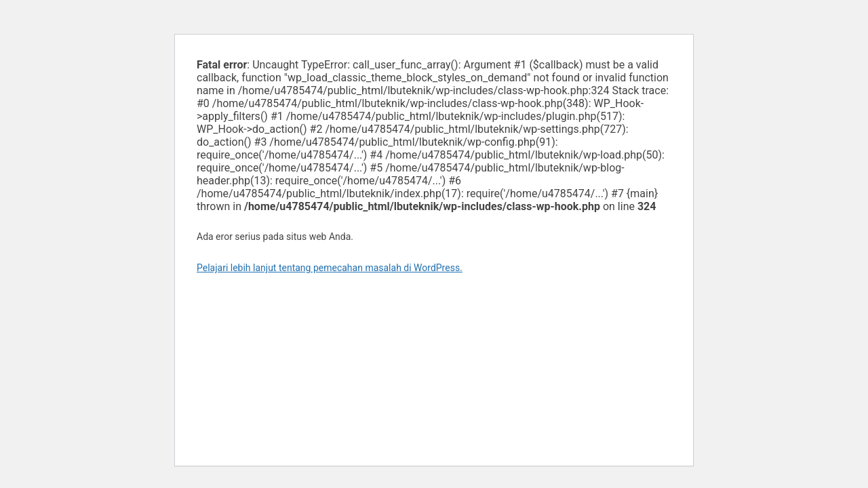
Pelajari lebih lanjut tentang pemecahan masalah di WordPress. (330, 268)
